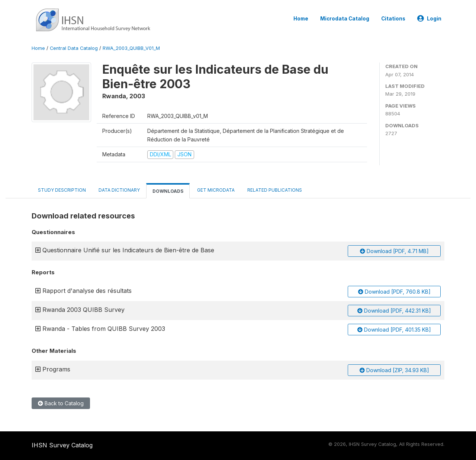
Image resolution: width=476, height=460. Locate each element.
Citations (393, 19)
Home (301, 19)
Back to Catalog (61, 403)
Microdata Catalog (345, 19)
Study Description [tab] (62, 190)
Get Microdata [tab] (215, 190)
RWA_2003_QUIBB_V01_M (131, 48)
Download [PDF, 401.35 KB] (394, 330)
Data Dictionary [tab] (119, 190)
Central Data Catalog (74, 48)
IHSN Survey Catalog (62, 445)
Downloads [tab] (168, 191)
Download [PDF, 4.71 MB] (394, 251)
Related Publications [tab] (275, 190)
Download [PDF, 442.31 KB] (394, 311)
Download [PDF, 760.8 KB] (394, 292)
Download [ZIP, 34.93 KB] (394, 370)
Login (429, 19)
